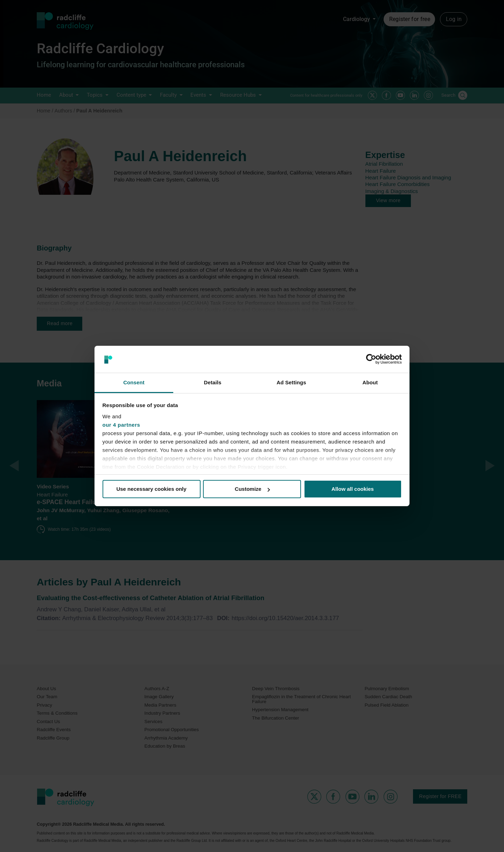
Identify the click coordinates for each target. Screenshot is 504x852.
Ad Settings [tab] (291, 382)
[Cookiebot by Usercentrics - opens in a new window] (371, 359)
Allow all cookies (353, 489)
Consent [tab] (134, 382)
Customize (252, 489)
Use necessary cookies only (151, 489)
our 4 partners (121, 425)
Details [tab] (213, 382)
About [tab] (370, 382)
